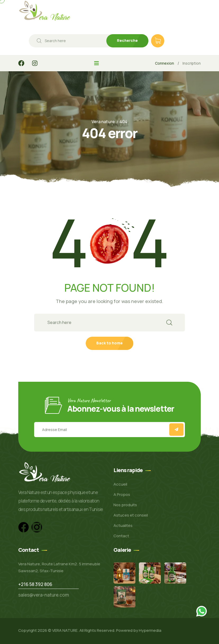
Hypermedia (150, 630)
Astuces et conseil (131, 515)
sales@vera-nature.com (44, 595)
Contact (121, 536)
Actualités (123, 525)
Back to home (109, 343)
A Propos (122, 494)
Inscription (192, 63)
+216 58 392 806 (35, 584)
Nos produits (125, 505)
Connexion (165, 63)
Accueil (120, 484)
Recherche (127, 40)
